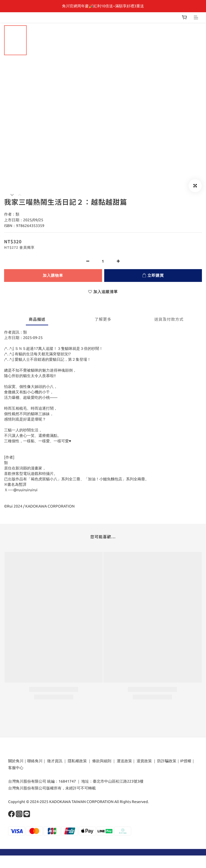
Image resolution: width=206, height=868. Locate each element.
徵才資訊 (55, 761)
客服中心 (16, 768)
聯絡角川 (35, 761)
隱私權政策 (77, 761)
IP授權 (186, 761)
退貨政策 (144, 761)
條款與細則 (102, 761)
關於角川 (16, 761)
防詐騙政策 (166, 761)
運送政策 (124, 761)
